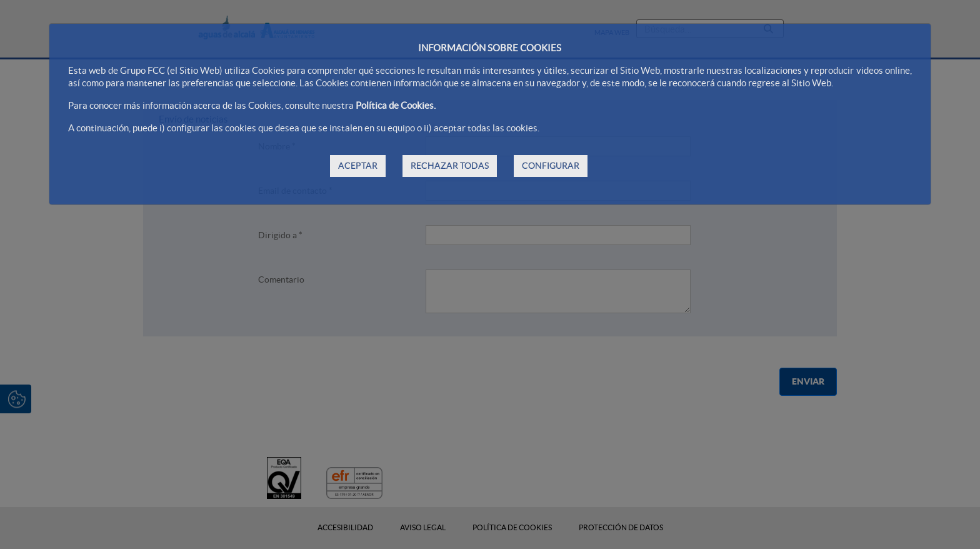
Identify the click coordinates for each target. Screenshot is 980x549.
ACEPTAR (358, 166)
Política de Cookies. (396, 105)
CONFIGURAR (551, 166)
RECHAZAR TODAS (450, 166)
